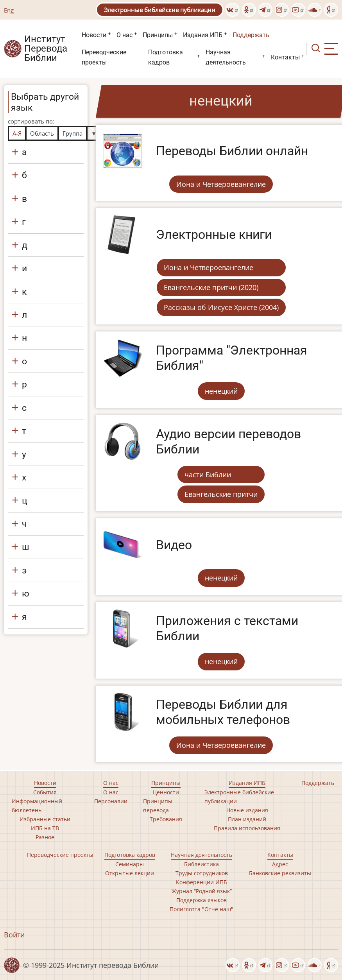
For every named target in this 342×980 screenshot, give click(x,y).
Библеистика (201, 864)
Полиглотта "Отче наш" (201, 909)
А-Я (17, 133)
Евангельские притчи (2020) (211, 287)
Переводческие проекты (104, 57)
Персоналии (111, 801)
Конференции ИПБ (201, 882)
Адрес (280, 864)
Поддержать (251, 35)
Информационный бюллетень (37, 806)
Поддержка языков (201, 900)
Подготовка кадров (166, 57)
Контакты (285, 57)
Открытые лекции (130, 873)
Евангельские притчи (221, 494)
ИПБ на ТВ (45, 828)
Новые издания (247, 810)
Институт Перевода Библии (46, 49)
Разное (45, 837)
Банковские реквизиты (280, 873)
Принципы (158, 35)
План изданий (247, 819)
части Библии (208, 475)
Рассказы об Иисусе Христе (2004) (221, 307)
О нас (124, 35)
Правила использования (247, 828)
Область (42, 133)
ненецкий (221, 391)
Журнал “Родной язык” (202, 891)
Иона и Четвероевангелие (221, 184)
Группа (73, 133)
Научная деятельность (226, 57)
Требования (166, 819)
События (45, 792)
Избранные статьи (45, 819)
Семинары (130, 864)
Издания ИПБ (203, 35)
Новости (94, 35)
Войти (14, 935)
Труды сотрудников (202, 873)
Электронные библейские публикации (160, 10)
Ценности (166, 792)
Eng (9, 10)
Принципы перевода (158, 806)
